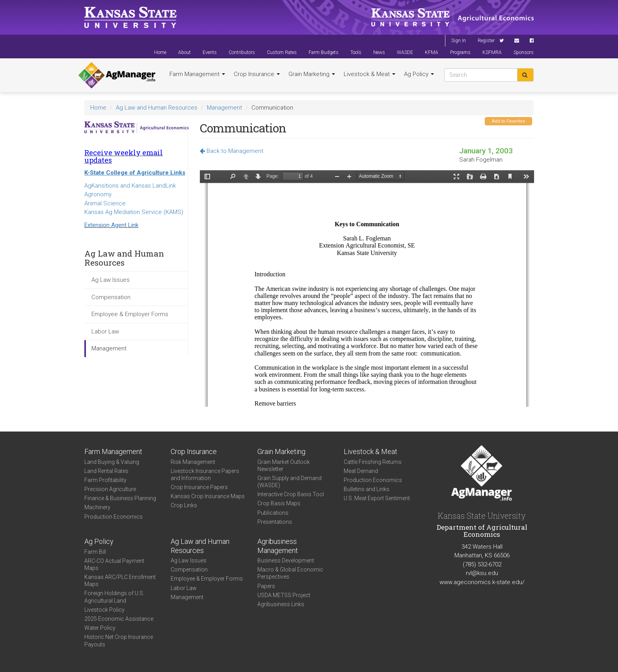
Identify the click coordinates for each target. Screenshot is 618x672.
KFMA (432, 52)
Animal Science (105, 203)
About (184, 52)
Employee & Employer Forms (130, 314)
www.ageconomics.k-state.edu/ (482, 582)
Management (224, 108)
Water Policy (100, 628)
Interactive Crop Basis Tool (291, 494)
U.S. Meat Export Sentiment (377, 498)
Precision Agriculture (110, 489)
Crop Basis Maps (279, 503)
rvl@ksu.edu (482, 573)
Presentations (275, 522)
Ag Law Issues (111, 280)
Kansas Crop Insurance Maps (208, 496)
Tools (356, 52)
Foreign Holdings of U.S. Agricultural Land (114, 597)
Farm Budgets (324, 52)
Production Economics (114, 517)
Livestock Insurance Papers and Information (205, 475)
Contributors (242, 52)
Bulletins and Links (367, 489)
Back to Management (232, 151)
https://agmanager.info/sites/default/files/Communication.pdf (367, 289)
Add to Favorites (508, 121)
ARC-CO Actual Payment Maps (114, 564)
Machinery (97, 507)
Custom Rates (282, 52)
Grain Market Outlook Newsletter (284, 465)
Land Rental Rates (106, 471)
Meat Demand (361, 471)
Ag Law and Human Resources (157, 108)
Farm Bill (95, 552)
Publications (273, 513)
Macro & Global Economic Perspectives (290, 573)
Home (160, 52)
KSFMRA (492, 52)
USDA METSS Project (284, 595)
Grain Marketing (312, 74)
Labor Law (105, 331)
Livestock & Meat (369, 74)
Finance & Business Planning (120, 498)
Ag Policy (419, 74)
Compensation (111, 297)
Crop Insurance (257, 74)
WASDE (405, 52)
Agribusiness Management (278, 546)
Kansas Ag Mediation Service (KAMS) (134, 212)
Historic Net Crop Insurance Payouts (119, 640)
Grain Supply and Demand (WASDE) (289, 482)
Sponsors (524, 52)
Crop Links (184, 505)
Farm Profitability (105, 480)
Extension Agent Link (111, 225)
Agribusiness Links (281, 604)
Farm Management (197, 74)
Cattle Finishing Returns (373, 462)
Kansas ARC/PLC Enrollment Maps (120, 581)
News (379, 52)
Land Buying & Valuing (112, 462)
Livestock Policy (104, 610)
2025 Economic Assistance (119, 619)
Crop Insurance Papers (199, 487)
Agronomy (98, 194)
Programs (460, 52)
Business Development (286, 560)
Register (486, 41)
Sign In (459, 41)
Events (210, 52)
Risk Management (193, 462)
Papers (266, 586)
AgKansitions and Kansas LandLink (130, 186)
